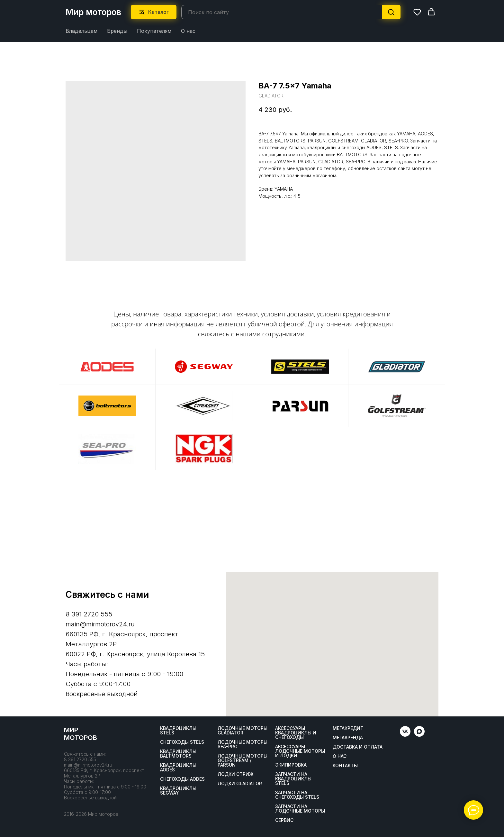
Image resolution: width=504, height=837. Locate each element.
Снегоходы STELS (182, 742)
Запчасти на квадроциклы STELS (293, 779)
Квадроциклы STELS (178, 731)
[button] (417, 12)
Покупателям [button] (154, 31)
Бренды (117, 31)
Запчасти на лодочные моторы (300, 809)
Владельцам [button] (81, 31)
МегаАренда (348, 738)
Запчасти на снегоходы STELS (297, 795)
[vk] (405, 735)
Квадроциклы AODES (178, 768)
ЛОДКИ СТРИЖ (236, 774)
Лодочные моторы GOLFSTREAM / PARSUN (243, 760)
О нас (188, 31)
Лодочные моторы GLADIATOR (243, 731)
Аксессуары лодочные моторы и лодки (300, 751)
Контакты (345, 766)
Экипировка (291, 765)
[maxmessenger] (419, 735)
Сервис (284, 820)
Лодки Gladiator (240, 784)
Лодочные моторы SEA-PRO (243, 744)
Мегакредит (348, 728)
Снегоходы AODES (182, 779)
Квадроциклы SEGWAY (178, 791)
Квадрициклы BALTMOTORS (178, 754)
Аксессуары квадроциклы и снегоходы (296, 733)
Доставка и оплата (358, 747)
